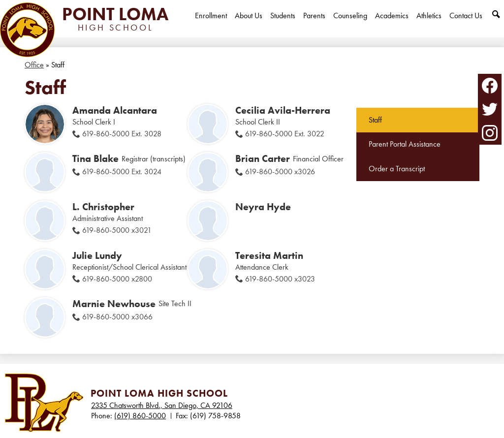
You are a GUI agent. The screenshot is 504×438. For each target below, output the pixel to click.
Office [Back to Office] (34, 65)
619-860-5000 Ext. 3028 (122, 134)
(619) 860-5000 (140, 416)
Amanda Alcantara (115, 110)
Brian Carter (263, 158)
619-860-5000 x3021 (117, 230)
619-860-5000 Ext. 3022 (285, 134)
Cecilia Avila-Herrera (283, 110)
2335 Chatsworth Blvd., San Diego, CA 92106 (162, 405)
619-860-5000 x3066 (117, 317)
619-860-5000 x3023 (280, 279)
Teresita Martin (269, 255)
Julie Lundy (97, 255)
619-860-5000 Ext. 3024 (122, 172)
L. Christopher (103, 207)
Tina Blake (95, 158)
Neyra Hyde (263, 207)
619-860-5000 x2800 (117, 279)
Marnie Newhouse (114, 304)
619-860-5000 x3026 (280, 172)
